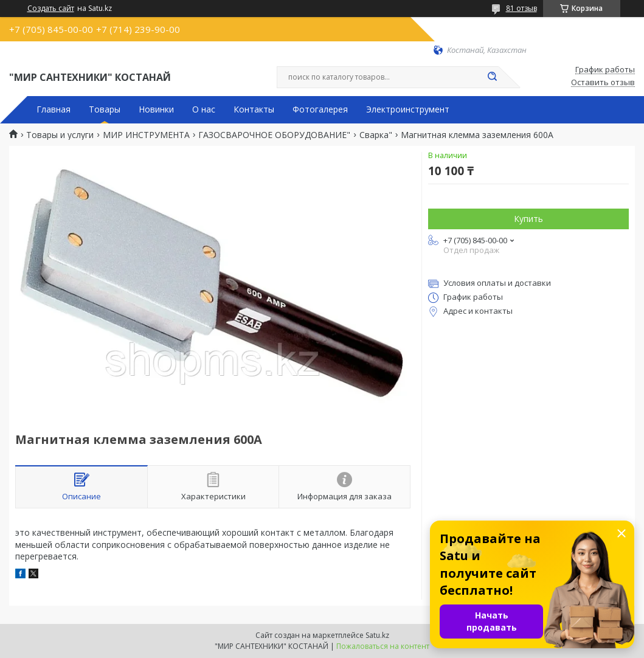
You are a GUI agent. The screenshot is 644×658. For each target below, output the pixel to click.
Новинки (156, 109)
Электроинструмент (408, 109)
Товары (105, 109)
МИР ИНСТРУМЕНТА (146, 135)
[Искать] (493, 77)
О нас (204, 109)
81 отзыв (521, 8)
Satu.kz (377, 635)
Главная (54, 109)
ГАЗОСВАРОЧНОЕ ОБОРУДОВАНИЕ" (274, 135)
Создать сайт (51, 9)
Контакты (254, 109)
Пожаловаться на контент (383, 646)
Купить (528, 219)
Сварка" (376, 135)
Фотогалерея (320, 109)
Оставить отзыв (603, 83)
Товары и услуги (60, 135)
